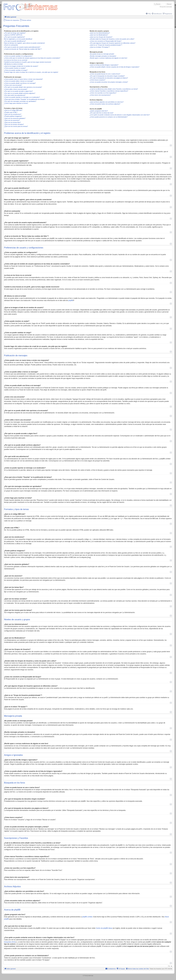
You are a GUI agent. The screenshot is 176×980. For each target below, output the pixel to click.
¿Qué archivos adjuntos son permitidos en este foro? (107, 102)
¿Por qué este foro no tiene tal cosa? (102, 113)
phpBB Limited (87, 917)
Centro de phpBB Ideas (104, 928)
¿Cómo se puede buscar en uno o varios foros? (105, 74)
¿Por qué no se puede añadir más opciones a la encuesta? (23, 87)
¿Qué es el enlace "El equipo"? (100, 47)
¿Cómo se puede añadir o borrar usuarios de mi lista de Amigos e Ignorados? (115, 67)
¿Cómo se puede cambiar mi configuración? (18, 56)
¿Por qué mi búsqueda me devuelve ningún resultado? (107, 76)
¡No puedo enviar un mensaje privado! (102, 54)
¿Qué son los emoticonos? (13, 114)
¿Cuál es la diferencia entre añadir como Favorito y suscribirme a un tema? (114, 89)
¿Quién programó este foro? (99, 111)
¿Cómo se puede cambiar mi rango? (16, 70)
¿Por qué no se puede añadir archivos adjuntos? (20, 93)
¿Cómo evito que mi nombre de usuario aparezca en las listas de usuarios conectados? (32, 58)
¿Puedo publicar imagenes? (13, 116)
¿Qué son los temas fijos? (12, 122)
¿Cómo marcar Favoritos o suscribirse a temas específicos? (109, 91)
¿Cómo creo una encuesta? (13, 85)
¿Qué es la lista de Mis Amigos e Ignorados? (104, 65)
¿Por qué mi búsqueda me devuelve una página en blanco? (109, 78)
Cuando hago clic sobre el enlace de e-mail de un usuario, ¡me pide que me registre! (31, 72)
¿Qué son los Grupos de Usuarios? (101, 37)
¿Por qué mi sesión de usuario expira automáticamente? (22, 47)
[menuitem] (148, 14)
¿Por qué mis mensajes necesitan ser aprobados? (20, 101)
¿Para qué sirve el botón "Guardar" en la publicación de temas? (24, 99)
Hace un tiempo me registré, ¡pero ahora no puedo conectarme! (24, 43)
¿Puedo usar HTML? (11, 112)
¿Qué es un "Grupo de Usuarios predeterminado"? (106, 45)
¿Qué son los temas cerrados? (14, 124)
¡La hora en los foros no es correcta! (16, 60)
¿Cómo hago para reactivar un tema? (16, 103)
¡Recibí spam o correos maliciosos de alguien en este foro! (108, 58)
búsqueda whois (10, 942)
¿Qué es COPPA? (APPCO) (13, 35)
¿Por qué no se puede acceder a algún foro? (18, 91)
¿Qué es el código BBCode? (13, 110)
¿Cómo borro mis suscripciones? (100, 95)
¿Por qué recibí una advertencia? (15, 95)
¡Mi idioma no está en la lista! (13, 64)
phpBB (71, 300)
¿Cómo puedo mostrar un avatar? (15, 68)
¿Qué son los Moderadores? (99, 35)
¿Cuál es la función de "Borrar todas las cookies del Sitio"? (23, 49)
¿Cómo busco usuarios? (98, 80)
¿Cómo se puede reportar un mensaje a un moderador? (22, 97)
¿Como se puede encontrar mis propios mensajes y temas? (109, 82)
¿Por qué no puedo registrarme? (15, 37)
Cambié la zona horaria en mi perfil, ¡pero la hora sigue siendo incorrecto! (28, 62)
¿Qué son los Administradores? (100, 33)
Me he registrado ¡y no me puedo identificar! (18, 39)
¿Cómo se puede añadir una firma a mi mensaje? (20, 83)
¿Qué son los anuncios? (12, 120)
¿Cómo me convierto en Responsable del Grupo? (106, 41)
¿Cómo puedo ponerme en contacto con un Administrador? (109, 117)
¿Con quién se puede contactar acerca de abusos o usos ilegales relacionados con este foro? (120, 115)
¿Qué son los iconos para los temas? (16, 126)
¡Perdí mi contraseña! (11, 45)
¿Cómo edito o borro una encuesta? (16, 89)
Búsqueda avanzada (166, 7)
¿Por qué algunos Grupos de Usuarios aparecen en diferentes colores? (113, 43)
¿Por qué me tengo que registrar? (15, 33)
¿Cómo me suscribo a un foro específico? (103, 93)
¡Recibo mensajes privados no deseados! (103, 56)
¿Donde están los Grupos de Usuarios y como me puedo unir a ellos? (112, 39)
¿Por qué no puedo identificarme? (15, 41)
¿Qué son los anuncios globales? (15, 118)
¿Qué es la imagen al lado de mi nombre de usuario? (21, 66)
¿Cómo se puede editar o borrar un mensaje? (19, 81)
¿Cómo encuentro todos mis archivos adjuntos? (105, 104)
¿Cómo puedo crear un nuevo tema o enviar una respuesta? (23, 79)
